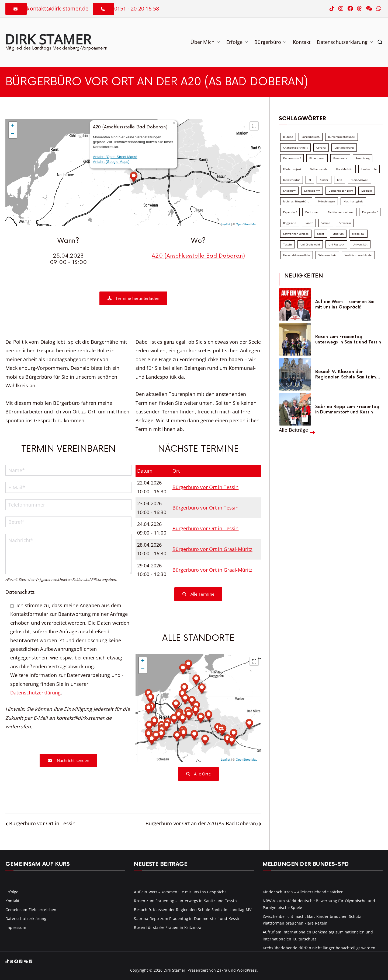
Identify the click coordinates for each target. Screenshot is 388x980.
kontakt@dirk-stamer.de (58, 8)
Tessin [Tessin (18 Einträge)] (287, 244)
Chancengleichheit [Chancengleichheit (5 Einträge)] (295, 147)
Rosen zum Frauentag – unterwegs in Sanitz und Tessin (348, 339)
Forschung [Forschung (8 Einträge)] (363, 158)
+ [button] (13, 126)
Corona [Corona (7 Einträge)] (321, 147)
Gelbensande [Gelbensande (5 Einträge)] (319, 169)
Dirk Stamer (48, 39)
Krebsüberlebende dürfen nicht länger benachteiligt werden (319, 948)
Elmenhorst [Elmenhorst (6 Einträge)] (317, 158)
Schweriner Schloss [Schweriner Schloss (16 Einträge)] (296, 234)
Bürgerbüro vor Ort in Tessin (206, 487)
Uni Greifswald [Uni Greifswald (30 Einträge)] (310, 244)
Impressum (16, 927)
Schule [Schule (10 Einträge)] (326, 223)
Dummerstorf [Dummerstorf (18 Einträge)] (292, 158)
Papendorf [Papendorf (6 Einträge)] (290, 212)
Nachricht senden (68, 760)
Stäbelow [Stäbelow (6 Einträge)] (358, 234)
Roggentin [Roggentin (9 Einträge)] (290, 223)
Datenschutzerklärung (345, 42)
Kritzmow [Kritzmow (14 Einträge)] (289, 191)
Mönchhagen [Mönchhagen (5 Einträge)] (326, 201)
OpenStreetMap (247, 224)
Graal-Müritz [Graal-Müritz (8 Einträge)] (344, 169)
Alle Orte (198, 774)
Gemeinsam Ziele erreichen (31, 910)
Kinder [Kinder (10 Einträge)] (324, 180)
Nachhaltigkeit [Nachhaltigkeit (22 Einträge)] (353, 201)
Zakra (222, 970)
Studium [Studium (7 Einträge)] (338, 234)
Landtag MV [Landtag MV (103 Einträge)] (312, 191)
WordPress (247, 970)
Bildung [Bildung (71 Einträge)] (288, 137)
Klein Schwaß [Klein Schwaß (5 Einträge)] (360, 180)
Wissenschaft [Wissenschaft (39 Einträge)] (327, 255)
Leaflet (226, 224)
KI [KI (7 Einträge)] (310, 180)
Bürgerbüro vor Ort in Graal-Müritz (212, 549)
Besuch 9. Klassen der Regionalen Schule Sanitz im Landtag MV (346, 374)
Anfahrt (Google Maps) (111, 162)
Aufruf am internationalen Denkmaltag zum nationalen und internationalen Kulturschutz (318, 935)
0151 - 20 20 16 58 (137, 8)
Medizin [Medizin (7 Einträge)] (367, 191)
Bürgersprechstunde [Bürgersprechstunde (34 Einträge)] (342, 137)
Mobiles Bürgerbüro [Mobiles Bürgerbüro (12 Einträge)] (296, 201)
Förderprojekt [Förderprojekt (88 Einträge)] (292, 169)
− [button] (13, 134)
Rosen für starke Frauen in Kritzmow (168, 927)
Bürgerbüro (270, 42)
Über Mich (205, 42)
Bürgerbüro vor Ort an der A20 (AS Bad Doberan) (202, 823)
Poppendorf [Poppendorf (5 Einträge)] (370, 212)
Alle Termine (198, 594)
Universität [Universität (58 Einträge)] (360, 244)
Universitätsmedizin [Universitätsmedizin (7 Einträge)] (297, 255)
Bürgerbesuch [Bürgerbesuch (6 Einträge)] (311, 137)
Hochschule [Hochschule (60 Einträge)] (369, 169)
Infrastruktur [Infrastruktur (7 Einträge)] (292, 180)
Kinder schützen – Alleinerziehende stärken (303, 892)
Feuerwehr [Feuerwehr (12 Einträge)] (340, 158)
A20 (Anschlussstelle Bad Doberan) (198, 256)
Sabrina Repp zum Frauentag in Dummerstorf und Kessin (347, 409)
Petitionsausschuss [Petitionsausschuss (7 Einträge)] (341, 212)
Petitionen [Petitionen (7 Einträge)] (312, 212)
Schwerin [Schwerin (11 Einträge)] (345, 223)
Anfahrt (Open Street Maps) (115, 157)
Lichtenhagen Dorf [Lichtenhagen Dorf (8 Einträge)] (341, 191)
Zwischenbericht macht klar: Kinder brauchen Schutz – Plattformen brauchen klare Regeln (313, 920)
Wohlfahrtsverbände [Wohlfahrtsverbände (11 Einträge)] (358, 255)
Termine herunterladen (133, 298)
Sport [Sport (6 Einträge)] (321, 234)
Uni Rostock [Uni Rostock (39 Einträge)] (336, 244)
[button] (217, 42)
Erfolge (237, 42)
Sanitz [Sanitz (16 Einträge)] (309, 223)
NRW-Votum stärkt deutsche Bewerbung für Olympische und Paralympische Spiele (319, 904)
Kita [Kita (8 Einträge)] (340, 180)
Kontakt (302, 42)
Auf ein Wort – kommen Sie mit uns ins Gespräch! (345, 304)
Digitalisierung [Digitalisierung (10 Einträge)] (344, 147)
